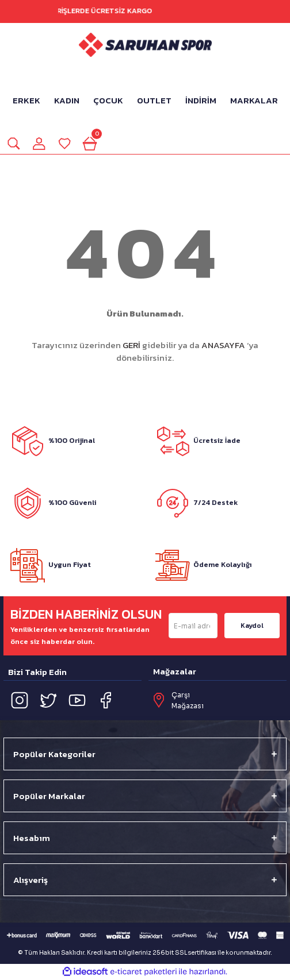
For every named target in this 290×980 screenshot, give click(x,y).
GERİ (131, 345)
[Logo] (145, 45)
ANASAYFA (223, 345)
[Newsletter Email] (193, 626)
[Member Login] (39, 144)
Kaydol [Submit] (252, 626)
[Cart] (90, 144)
